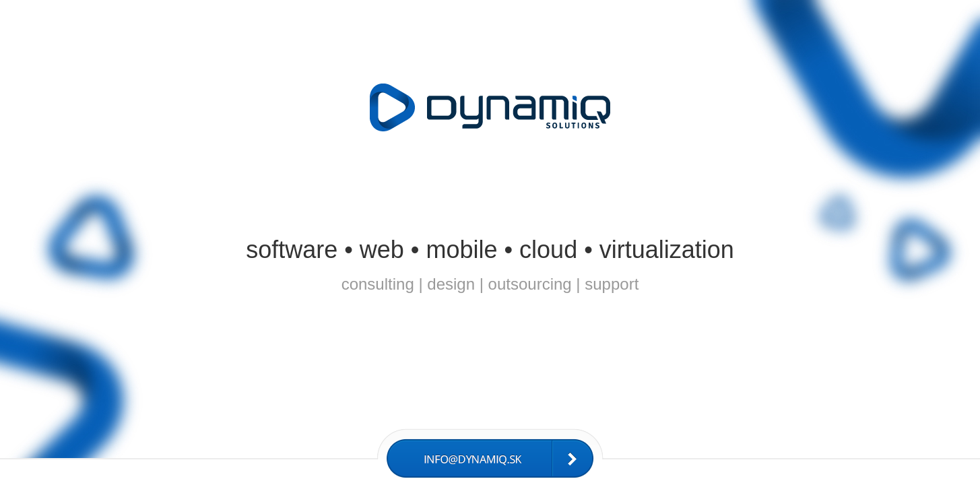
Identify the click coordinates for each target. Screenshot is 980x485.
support (612, 284)
